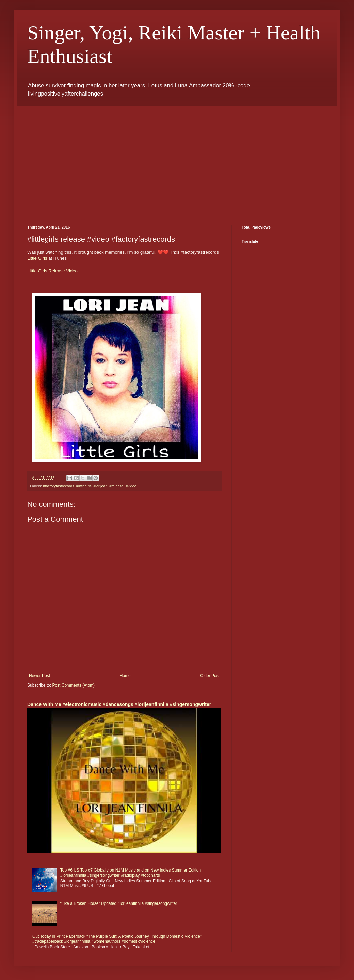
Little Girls (37, 258)
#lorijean (101, 486)
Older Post (210, 676)
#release (116, 486)
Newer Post (39, 676)
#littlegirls (84, 486)
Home (125, 676)
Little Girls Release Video (52, 271)
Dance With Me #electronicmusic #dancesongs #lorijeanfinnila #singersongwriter (119, 704)
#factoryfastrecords (59, 486)
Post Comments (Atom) (73, 685)
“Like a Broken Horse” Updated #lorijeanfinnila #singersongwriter (119, 903)
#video (131, 486)
